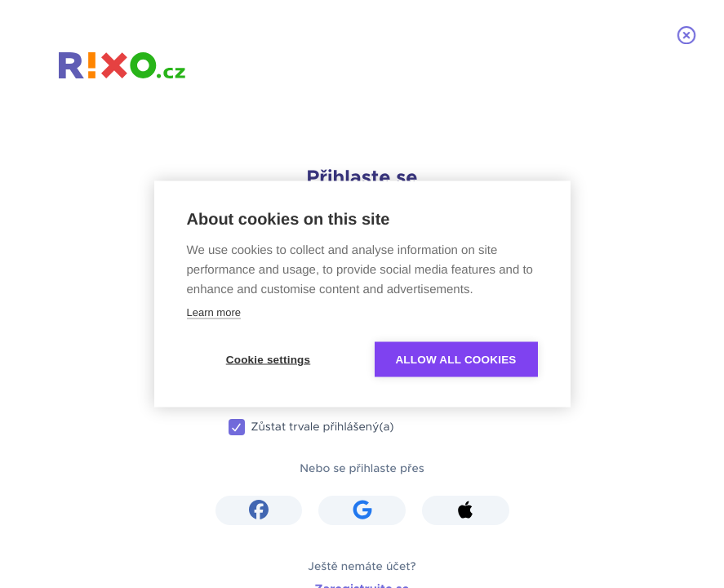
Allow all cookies (455, 360)
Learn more (214, 312)
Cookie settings (269, 360)
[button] (259, 510)
